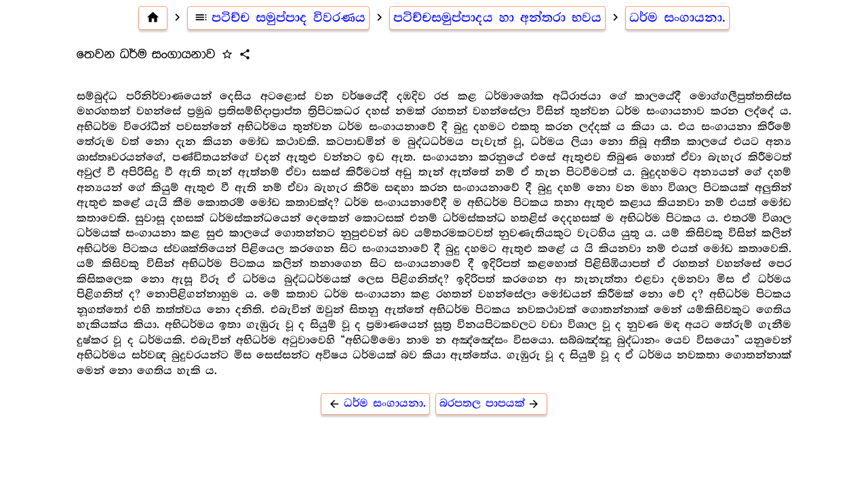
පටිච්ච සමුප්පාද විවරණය (279, 18)
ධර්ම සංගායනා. (677, 18)
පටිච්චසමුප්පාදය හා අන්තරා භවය (497, 18)
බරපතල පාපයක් (492, 404)
